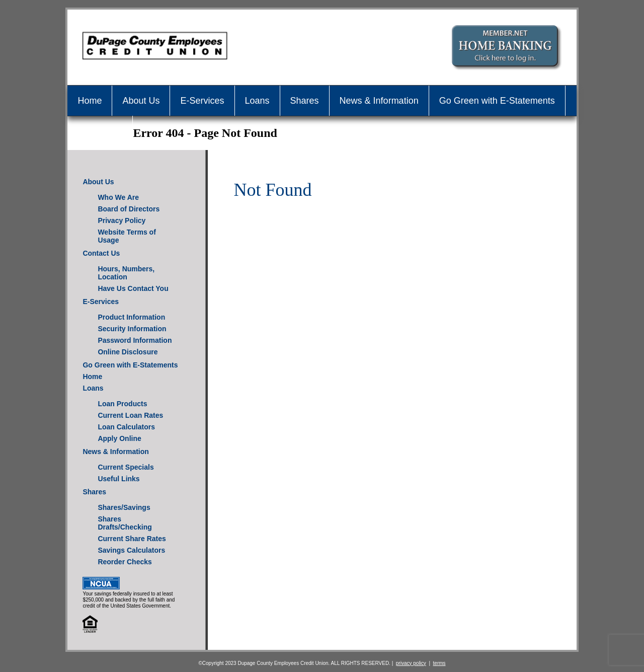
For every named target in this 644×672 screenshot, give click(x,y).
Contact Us (100, 131)
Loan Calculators (126, 427)
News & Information (379, 101)
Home (90, 101)
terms (439, 663)
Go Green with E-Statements (497, 101)
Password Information (135, 340)
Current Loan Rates (130, 415)
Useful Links (118, 479)
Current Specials (126, 467)
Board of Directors (129, 209)
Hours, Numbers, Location (126, 273)
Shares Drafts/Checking (125, 523)
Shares (305, 101)
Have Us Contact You (133, 288)
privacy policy (411, 663)
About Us (141, 101)
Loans (257, 101)
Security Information (132, 329)
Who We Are (118, 197)
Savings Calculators (131, 550)
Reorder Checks (125, 562)
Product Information (131, 317)
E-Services (202, 101)
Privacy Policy (122, 220)
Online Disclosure (128, 352)
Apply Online (119, 438)
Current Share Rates (132, 539)
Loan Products (122, 404)
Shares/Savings (124, 507)
